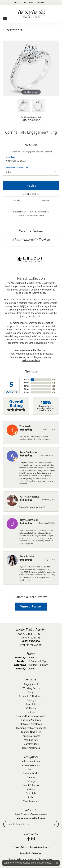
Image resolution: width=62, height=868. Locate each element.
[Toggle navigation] (5, 17)
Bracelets (48, 354)
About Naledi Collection (31, 240)
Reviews (31, 371)
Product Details (31, 231)
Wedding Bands (24, 354)
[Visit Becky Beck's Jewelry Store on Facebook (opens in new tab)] (29, 839)
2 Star (27, 389)
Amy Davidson (28, 452)
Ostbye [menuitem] (31, 789)
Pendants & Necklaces (21, 357)
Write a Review (31, 606)
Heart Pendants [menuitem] (31, 744)
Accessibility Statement (31, 853)
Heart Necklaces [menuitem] (31, 748)
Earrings (38, 354)
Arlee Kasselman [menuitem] (31, 765)
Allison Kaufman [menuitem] (31, 761)
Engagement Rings (14, 29)
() (54, 379)
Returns (45, 200)
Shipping (17, 200)
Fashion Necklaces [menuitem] (31, 732)
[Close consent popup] (57, 863)
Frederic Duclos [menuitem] (31, 773)
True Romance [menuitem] (31, 801)
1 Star (27, 392)
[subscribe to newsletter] (54, 824)
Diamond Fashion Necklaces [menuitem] (31, 716)
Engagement (41, 357)
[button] (16, 2)
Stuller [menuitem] (31, 797)
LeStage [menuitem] (31, 781)
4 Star (27, 383)
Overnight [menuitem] (31, 793)
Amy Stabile (27, 556)
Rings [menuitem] (31, 692)
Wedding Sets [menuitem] (31, 740)
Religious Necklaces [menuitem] (31, 724)
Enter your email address (31, 818)
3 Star (27, 386)
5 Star (27, 379)
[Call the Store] (31, 641)
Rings (12, 354)
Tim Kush (25, 426)
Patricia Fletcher (29, 497)
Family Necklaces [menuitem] (31, 736)
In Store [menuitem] (31, 712)
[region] (31, 68)
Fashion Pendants (31, 360)
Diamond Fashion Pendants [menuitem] (31, 728)
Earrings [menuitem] (31, 700)
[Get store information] (31, 645)
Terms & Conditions (39, 847)
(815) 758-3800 (31, 120)
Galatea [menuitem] (31, 777)
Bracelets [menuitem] (31, 704)
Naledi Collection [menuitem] (31, 785)
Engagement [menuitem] (31, 684)
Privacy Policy (20, 847)
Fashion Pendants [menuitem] (31, 720)
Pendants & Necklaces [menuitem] (31, 696)
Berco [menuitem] (31, 769)
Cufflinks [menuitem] (31, 708)
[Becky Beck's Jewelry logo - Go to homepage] (31, 14)
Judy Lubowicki (29, 520)
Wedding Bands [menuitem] (31, 688)
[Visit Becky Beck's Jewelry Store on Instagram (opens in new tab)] (33, 839)
